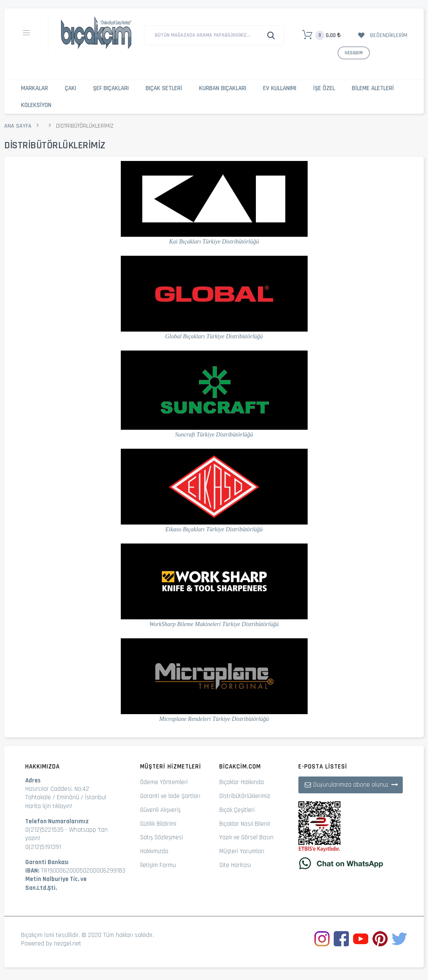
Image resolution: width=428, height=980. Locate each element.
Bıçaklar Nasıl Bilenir (245, 824)
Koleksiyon (36, 105)
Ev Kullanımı (280, 88)
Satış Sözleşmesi (162, 837)
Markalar (35, 88)
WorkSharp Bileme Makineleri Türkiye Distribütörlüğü (214, 624)
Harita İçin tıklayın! (49, 806)
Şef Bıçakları (111, 88)
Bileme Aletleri (373, 88)
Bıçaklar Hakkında (242, 782)
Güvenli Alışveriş (160, 810)
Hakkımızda (154, 851)
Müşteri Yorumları (242, 851)
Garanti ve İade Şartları (170, 796)
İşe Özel (324, 88)
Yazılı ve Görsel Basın (246, 837)
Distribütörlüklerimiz (245, 796)
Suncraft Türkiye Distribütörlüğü (214, 435)
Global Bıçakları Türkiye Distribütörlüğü (214, 336)
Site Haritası (235, 865)
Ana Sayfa (18, 126)
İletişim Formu (158, 865)
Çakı (70, 88)
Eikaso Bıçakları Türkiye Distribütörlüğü (214, 529)
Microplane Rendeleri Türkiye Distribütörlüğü (214, 719)
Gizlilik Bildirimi (158, 824)
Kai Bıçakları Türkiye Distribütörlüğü (214, 242)
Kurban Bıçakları (223, 88)
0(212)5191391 (43, 847)
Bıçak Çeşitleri (237, 810)
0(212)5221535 (44, 830)
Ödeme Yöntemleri (164, 782)
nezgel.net (68, 944)
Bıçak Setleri (164, 88)
